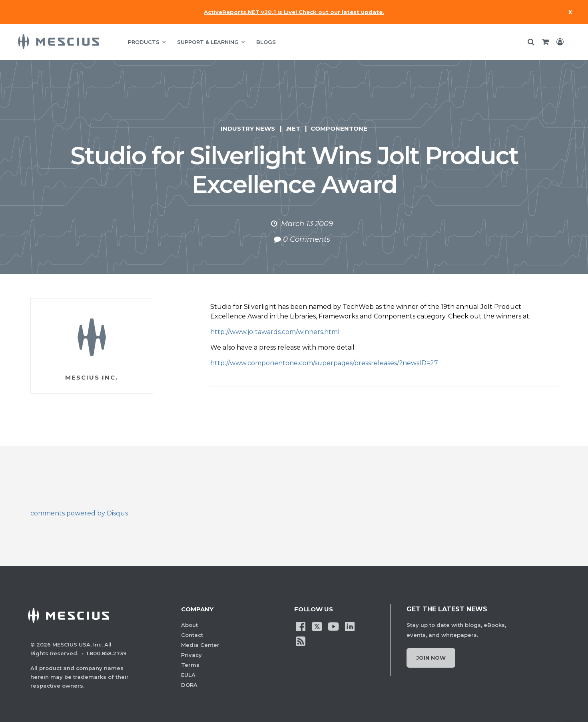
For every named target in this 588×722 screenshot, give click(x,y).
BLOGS (266, 42)
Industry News (248, 128)
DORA (189, 685)
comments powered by (79, 513)
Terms (190, 665)
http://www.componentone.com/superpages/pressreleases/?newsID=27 (324, 363)
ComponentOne (339, 128)
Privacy (191, 655)
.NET (293, 128)
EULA (188, 675)
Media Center (200, 645)
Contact (192, 635)
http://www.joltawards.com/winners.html (275, 332)
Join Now (431, 658)
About (189, 625)
